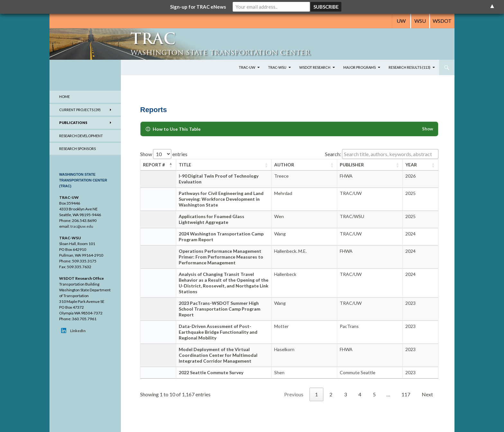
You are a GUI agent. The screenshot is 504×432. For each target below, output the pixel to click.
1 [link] (316, 394)
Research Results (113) (410, 67)
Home (64, 97)
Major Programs (360, 67)
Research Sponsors (77, 149)
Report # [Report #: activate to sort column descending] (154, 165)
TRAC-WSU (277, 67)
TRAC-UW (247, 67)
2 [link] (331, 394)
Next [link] (427, 394)
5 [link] (374, 394)
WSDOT (442, 21)
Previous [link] (294, 394)
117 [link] (406, 394)
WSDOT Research (315, 67)
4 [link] (360, 394)
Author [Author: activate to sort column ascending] (284, 165)
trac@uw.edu (82, 226)
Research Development (81, 136)
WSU (420, 21)
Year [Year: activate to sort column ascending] (411, 165)
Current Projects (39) (80, 110)
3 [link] (345, 394)
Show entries (164, 154)
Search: (382, 154)
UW (401, 21)
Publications (73, 123)
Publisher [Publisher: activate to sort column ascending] (352, 165)
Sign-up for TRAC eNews (198, 7)
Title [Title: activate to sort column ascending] (185, 165)
